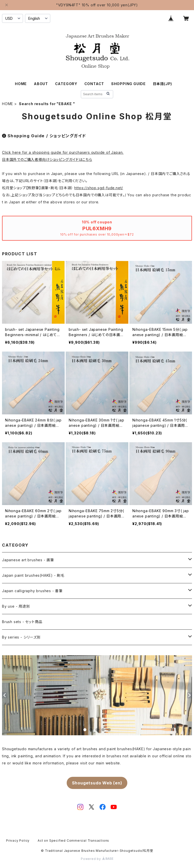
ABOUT (41, 84)
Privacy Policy (18, 841)
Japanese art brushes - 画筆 (28, 560)
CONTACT (94, 84)
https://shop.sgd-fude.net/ (99, 188)
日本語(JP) (163, 84)
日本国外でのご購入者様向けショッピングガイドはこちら (47, 159)
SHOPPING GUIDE (128, 84)
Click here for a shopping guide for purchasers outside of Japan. (63, 152)
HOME (21, 84)
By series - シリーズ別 (21, 637)
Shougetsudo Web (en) (97, 783)
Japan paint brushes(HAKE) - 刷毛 (33, 575)
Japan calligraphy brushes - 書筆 (32, 591)
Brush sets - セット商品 (22, 622)
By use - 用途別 (16, 606)
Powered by (97, 859)
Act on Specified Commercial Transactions (73, 841)
